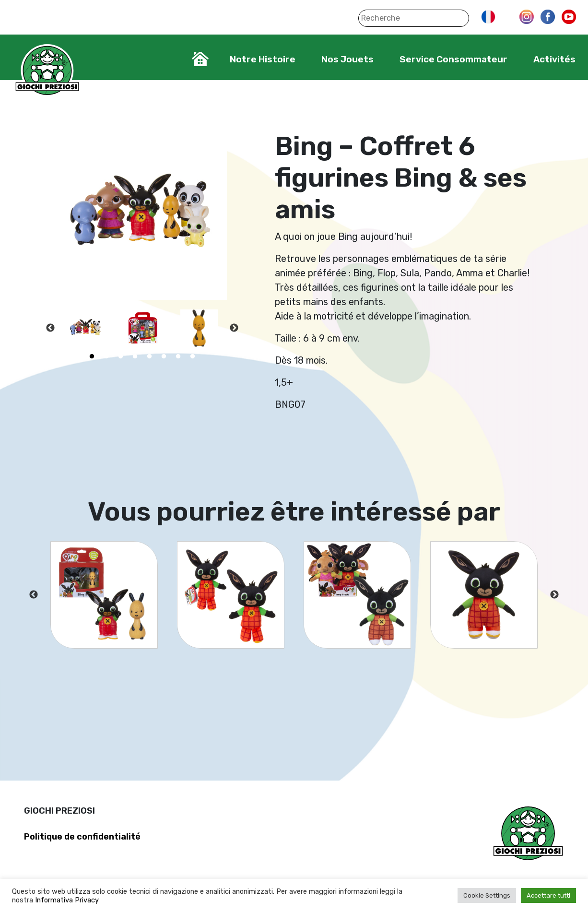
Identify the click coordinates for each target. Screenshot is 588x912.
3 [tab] (120, 356)
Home (200, 59)
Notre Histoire (263, 59)
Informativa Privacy (67, 900)
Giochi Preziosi (47, 71)
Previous (50, 328)
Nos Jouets (347, 59)
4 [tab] (135, 356)
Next (234, 328)
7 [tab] (178, 356)
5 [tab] (149, 356)
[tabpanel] (86, 328)
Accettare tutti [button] (548, 895)
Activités (554, 59)
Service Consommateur (453, 59)
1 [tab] (92, 356)
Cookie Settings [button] (487, 895)
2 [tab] (106, 356)
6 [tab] (164, 356)
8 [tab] (192, 356)
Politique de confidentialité (82, 837)
